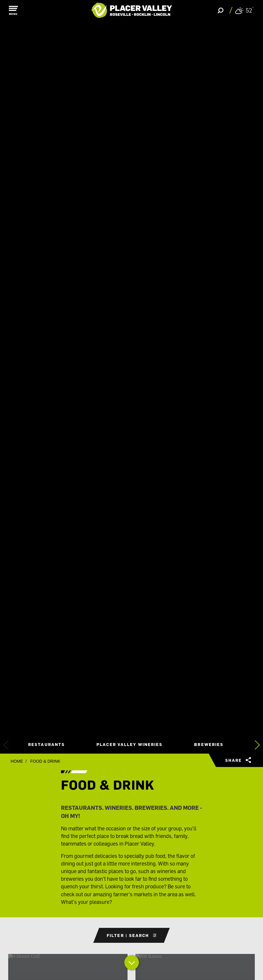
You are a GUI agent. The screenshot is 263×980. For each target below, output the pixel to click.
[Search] (86, 49)
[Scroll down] (132, 964)
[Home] (132, 10)
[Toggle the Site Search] (220, 10)
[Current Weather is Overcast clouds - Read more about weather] (244, 10)
